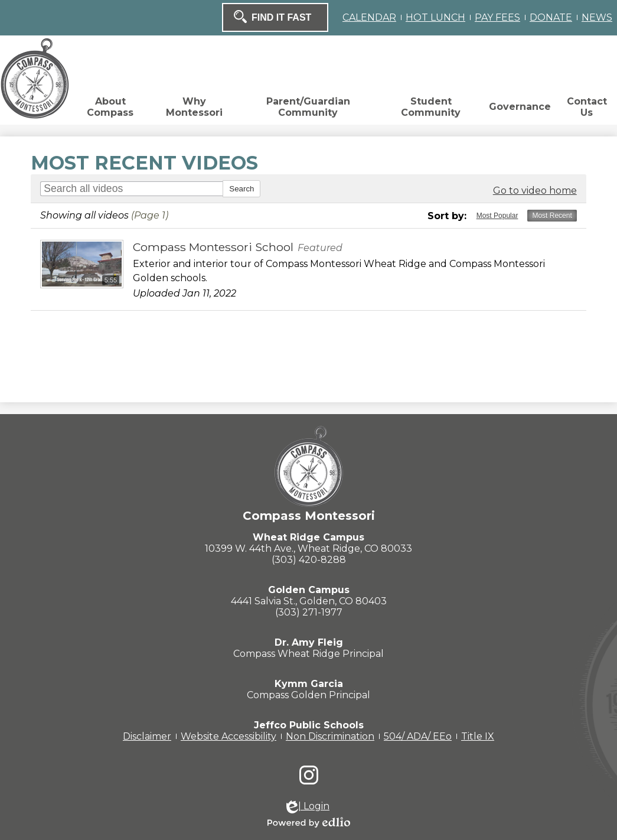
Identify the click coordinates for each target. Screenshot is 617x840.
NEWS (597, 17)
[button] (110, 110)
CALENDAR (369, 17)
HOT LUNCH (435, 17)
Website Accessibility (228, 736)
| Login (308, 807)
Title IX (478, 736)
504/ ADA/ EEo (418, 736)
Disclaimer (147, 736)
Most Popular (497, 216)
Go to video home (535, 191)
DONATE (551, 17)
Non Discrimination (330, 736)
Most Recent (552, 216)
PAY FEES (497, 17)
